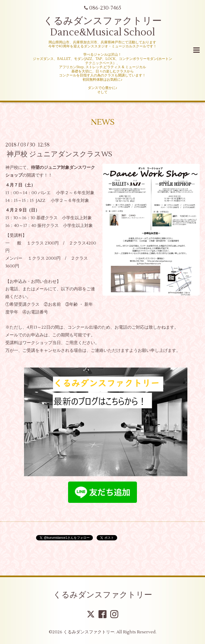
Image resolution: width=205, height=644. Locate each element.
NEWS (103, 122)
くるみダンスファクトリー (103, 595)
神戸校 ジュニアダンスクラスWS (59, 154)
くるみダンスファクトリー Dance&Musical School (103, 27)
